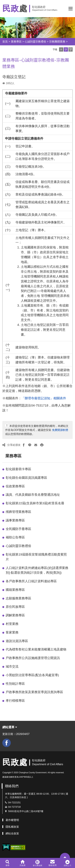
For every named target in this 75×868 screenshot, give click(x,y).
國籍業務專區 (15, 590)
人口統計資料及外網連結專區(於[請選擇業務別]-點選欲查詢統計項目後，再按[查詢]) (37, 570)
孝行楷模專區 (15, 701)
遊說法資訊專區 (17, 641)
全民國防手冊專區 (18, 529)
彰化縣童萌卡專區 (18, 469)
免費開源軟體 (60, 430)
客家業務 (12, 632)
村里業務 (12, 624)
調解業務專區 (15, 615)
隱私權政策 (12, 827)
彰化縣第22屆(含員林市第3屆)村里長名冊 (35, 503)
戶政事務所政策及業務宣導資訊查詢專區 (34, 692)
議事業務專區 (15, 520)
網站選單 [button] (10, 727)
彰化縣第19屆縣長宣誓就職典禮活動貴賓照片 (36, 557)
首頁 (5, 42)
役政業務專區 (15, 486)
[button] (71, 9)
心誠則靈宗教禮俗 (35, 42)
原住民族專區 (15, 607)
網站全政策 (12, 833)
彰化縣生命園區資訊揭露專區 (26, 478)
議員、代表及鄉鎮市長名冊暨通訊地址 (33, 495)
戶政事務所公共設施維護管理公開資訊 (33, 658)
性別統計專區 (15, 684)
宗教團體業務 (57, 42)
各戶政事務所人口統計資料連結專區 (31, 581)
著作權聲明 (12, 820)
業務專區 (16, 42)
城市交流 (12, 666)
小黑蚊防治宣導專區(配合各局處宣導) (32, 675)
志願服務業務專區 (18, 598)
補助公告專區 (15, 537)
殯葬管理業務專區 (18, 512)
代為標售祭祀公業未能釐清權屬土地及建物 (36, 649)
